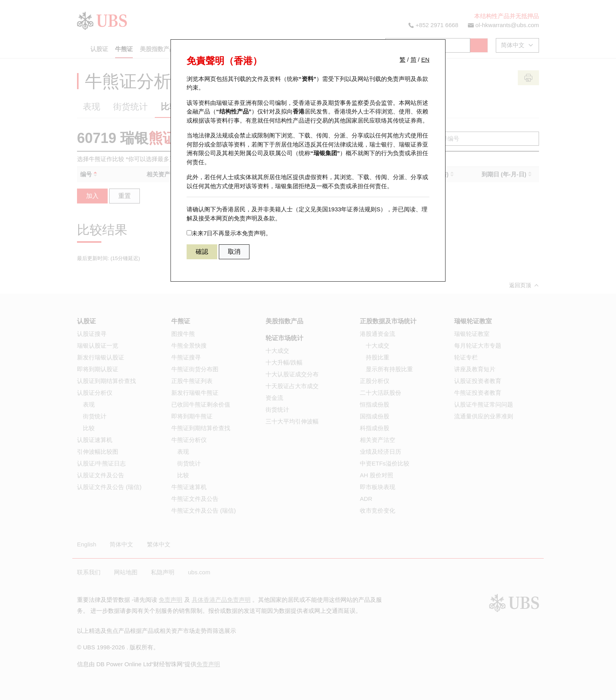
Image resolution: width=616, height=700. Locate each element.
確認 (202, 252)
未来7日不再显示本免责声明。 (229, 233)
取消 (234, 252)
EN (425, 60)
